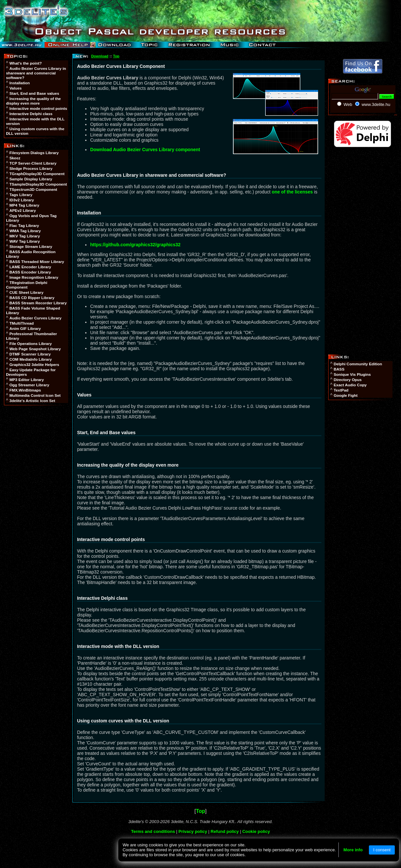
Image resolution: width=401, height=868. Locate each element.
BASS (339, 369)
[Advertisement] (37, 509)
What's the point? (26, 63)
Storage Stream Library (31, 247)
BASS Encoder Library (30, 272)
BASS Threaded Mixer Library (37, 262)
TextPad (341, 390)
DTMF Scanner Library (30, 354)
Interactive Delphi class (31, 114)
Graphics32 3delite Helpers (34, 365)
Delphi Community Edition (358, 364)
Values (16, 88)
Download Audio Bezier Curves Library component (145, 150)
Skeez (15, 158)
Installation (20, 83)
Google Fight (345, 395)
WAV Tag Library (25, 241)
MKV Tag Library (25, 236)
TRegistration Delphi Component (27, 285)
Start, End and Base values (34, 93)
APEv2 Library (23, 211)
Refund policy (225, 831)
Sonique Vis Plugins (352, 374)
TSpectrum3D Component (33, 190)
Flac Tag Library (24, 226)
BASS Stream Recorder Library (38, 303)
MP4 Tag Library (24, 205)
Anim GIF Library (25, 329)
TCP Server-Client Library (33, 163)
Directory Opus (347, 380)
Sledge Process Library (31, 169)
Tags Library (21, 195)
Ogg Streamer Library (29, 385)
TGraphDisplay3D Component (37, 174)
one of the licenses (292, 192)
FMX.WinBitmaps (25, 390)
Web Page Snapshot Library (35, 349)
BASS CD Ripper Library (32, 298)
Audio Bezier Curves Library (36, 318)
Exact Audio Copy (350, 385)
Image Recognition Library (34, 277)
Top (116, 56)
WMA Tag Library (25, 231)
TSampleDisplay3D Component (38, 184)
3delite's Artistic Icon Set (32, 401)
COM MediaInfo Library (31, 359)
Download (100, 56)
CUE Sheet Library (27, 293)
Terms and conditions (153, 831)
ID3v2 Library (22, 200)
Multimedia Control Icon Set (35, 395)
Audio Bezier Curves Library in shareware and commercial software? (36, 73)
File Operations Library (31, 344)
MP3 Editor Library (27, 380)
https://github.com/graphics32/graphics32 (135, 245)
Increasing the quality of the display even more (33, 101)
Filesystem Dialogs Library (34, 153)
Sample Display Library (31, 179)
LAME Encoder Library (30, 267)
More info (353, 850)
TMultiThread (22, 323)
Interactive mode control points (38, 109)
